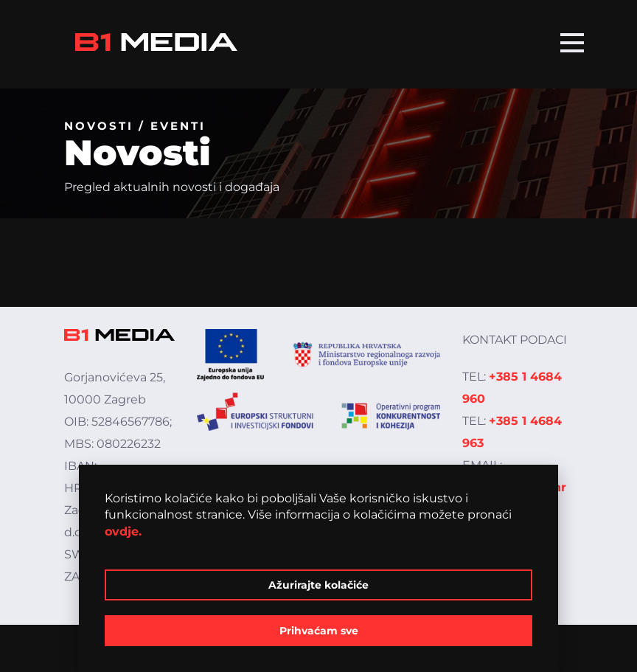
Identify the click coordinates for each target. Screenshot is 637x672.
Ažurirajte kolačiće (318, 585)
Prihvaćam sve (319, 631)
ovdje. (123, 531)
